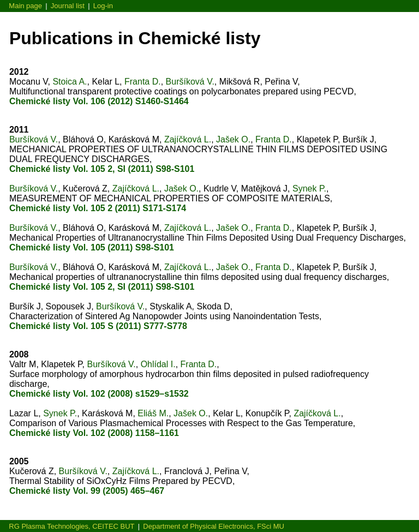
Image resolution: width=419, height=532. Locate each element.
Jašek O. (233, 139)
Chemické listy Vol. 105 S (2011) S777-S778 (98, 326)
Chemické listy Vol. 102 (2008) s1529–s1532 (99, 394)
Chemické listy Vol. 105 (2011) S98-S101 (92, 247)
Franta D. (143, 82)
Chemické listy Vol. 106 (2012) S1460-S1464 (99, 101)
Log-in (103, 6)
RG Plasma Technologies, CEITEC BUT (71, 526)
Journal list (68, 6)
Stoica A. (70, 82)
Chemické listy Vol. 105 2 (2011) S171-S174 (98, 208)
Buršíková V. (190, 82)
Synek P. (309, 189)
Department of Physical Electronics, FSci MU (214, 526)
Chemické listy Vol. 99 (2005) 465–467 (87, 491)
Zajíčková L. (188, 139)
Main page (25, 6)
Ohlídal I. (158, 364)
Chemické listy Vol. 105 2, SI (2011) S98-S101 (102, 169)
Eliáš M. (153, 413)
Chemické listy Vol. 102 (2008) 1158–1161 (94, 433)
